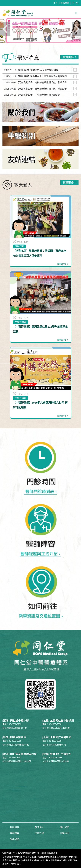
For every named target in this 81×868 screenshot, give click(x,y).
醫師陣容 (15, 833)
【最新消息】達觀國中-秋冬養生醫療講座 (37, 70)
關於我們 (65, 827)
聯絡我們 (65, 3)
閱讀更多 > (63, 264)
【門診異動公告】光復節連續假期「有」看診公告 (42, 83)
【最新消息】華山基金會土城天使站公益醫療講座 (42, 76)
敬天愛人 (40, 827)
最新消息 (15, 827)
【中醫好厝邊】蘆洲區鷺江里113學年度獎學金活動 (40, 329)
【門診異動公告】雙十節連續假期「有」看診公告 (42, 89)
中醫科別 (65, 833)
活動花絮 (19, 246)
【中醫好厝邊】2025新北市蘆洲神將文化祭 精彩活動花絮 (40, 405)
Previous (14, 35)
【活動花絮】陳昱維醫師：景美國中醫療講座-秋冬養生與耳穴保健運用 (40, 253)
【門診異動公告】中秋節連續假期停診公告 (38, 95)
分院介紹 (40, 833)
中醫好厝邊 (21, 322)
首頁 (55, 3)
